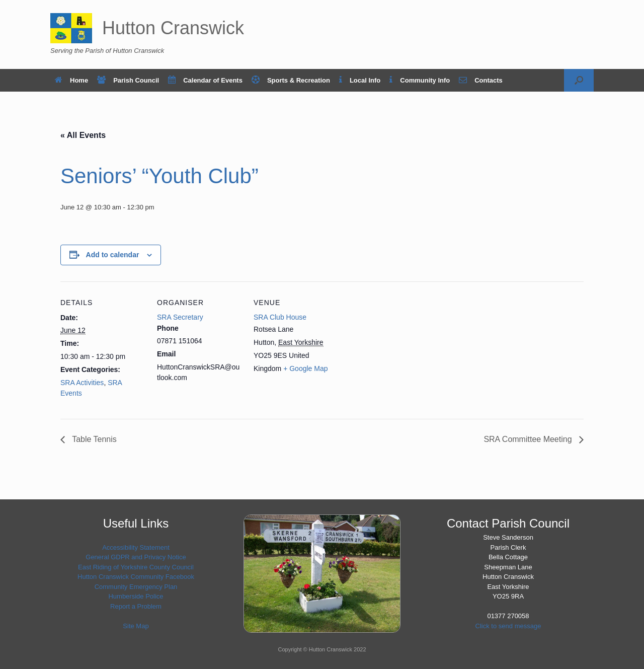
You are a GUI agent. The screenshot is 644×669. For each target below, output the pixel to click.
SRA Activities (82, 383)
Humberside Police (136, 596)
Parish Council (128, 80)
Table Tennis (93, 439)
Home (71, 80)
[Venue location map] (403, 351)
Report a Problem (136, 606)
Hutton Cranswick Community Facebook (136, 577)
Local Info (360, 80)
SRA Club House (280, 317)
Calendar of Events (205, 80)
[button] (579, 80)
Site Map (136, 626)
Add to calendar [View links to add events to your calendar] (113, 255)
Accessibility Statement (136, 547)
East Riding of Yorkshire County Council (136, 567)
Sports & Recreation (291, 80)
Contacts (481, 80)
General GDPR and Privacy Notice (136, 557)
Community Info (420, 80)
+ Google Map (305, 368)
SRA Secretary (180, 317)
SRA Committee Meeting (529, 439)
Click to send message (508, 626)
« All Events (83, 135)
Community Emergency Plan (136, 587)
